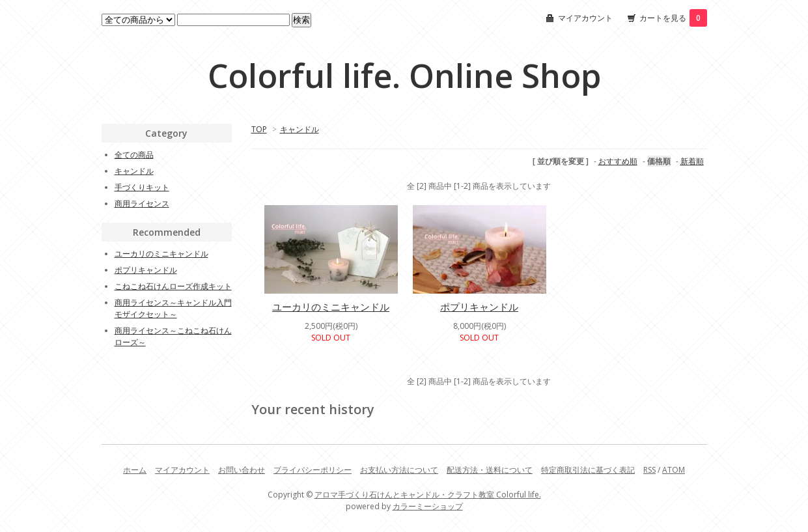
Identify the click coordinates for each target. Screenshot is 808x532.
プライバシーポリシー (313, 470)
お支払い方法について (399, 470)
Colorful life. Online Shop (404, 76)
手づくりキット (142, 187)
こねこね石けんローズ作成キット (173, 286)
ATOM (674, 470)
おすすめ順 (618, 161)
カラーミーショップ (428, 506)
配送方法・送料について (490, 470)
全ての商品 (134, 155)
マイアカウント (585, 18)
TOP (259, 129)
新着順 (692, 161)
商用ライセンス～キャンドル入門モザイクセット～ (173, 308)
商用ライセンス (142, 203)
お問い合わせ (242, 470)
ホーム (135, 470)
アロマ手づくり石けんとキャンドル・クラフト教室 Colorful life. (428, 495)
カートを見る (673, 18)
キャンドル (300, 129)
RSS (649, 470)
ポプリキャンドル (479, 307)
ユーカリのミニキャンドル (331, 307)
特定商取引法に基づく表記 (588, 470)
